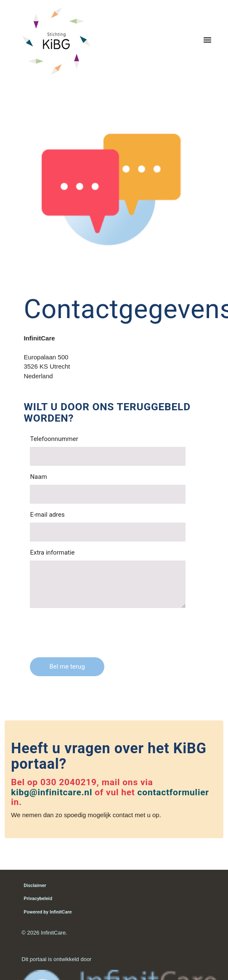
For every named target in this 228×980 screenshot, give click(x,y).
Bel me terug (67, 667)
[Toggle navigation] (208, 41)
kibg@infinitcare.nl (52, 792)
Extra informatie (52, 552)
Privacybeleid (38, 899)
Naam (38, 477)
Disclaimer (35, 886)
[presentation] (94, 631)
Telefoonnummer (54, 439)
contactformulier (173, 792)
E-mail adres (47, 515)
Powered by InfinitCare (48, 912)
